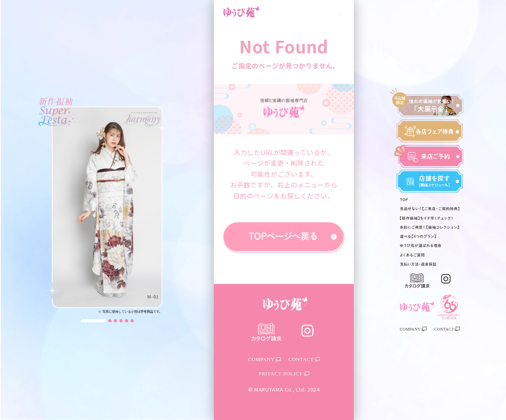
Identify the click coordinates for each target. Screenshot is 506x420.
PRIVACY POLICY (284, 374)
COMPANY (413, 329)
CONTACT (447, 329)
